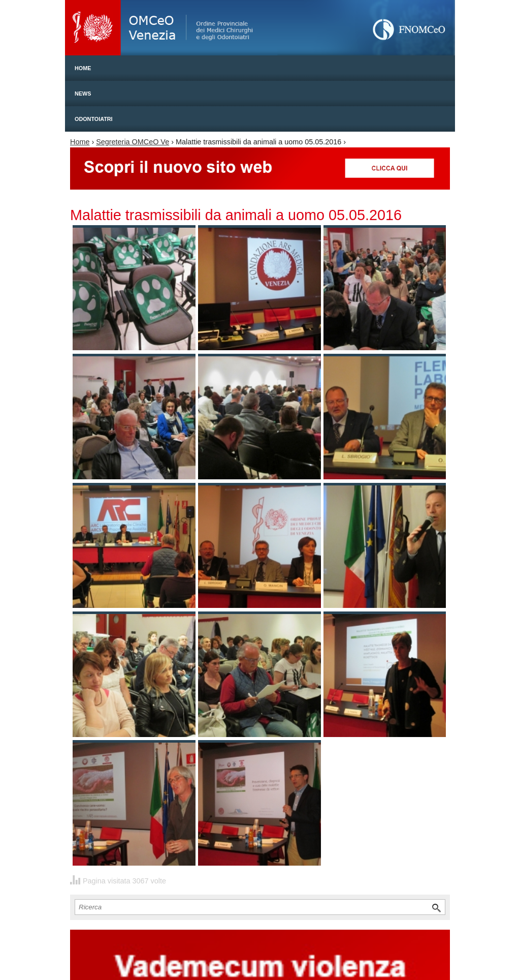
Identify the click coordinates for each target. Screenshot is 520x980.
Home (83, 68)
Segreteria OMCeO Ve (133, 142)
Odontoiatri (94, 119)
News (83, 94)
